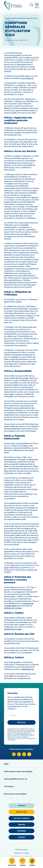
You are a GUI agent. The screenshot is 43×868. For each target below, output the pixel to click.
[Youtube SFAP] (29, 756)
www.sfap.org (28, 78)
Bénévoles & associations (15, 794)
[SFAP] (13, 9)
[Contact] (21, 837)
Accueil (7, 18)
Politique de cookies (21, 853)
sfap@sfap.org (27, 669)
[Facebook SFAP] (19, 756)
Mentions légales (21, 850)
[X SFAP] (24, 756)
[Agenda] (21, 825)
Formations (9, 786)
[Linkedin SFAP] (14, 756)
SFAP (6, 764)
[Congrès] (22, 862)
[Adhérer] (32, 862)
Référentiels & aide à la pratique (18, 771)
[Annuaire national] (21, 818)
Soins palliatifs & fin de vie (16, 779)
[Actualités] (21, 831)
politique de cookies (13, 608)
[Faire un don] (12, 862)
